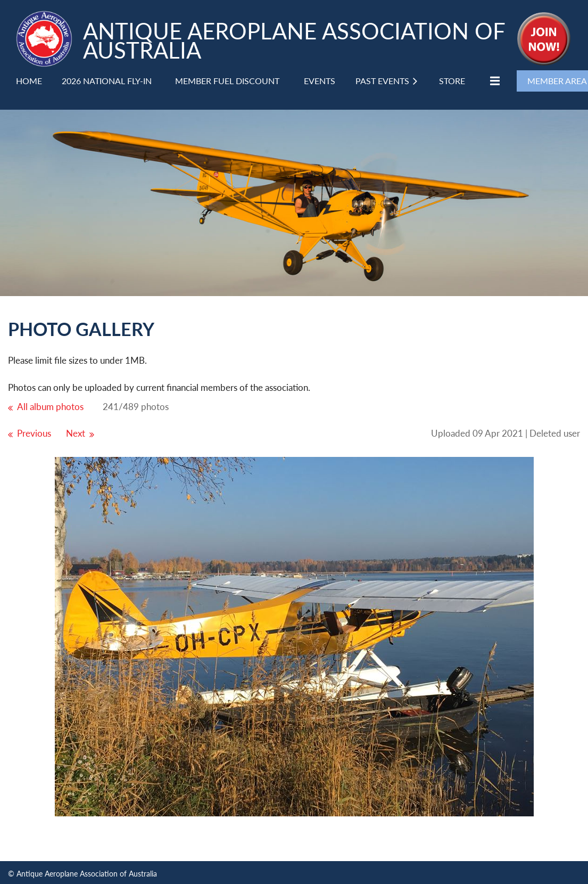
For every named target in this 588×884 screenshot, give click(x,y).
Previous (34, 433)
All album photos (50, 407)
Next (76, 433)
